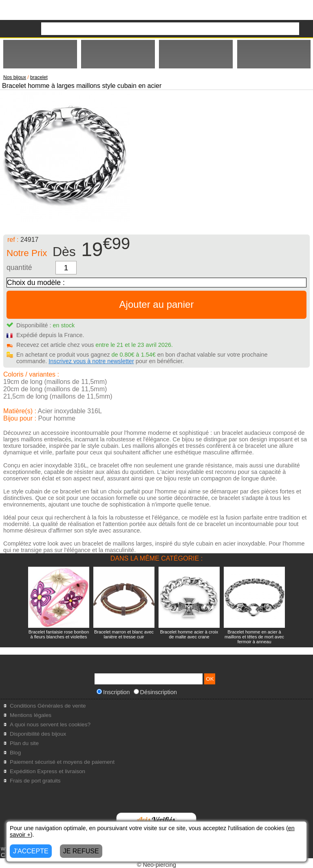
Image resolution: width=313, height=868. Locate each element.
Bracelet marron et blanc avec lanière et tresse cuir (124, 634)
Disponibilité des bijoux (38, 734)
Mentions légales (31, 715)
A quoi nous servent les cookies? (50, 724)
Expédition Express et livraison (47, 771)
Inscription (113, 692)
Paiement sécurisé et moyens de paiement (62, 762)
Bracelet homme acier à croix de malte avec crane (189, 634)
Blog (15, 753)
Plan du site (24, 743)
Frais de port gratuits (35, 781)
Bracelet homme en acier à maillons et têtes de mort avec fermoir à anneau (254, 637)
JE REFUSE (81, 851)
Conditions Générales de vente (48, 706)
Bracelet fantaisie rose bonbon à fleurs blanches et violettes (59, 634)
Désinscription (155, 692)
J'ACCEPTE (31, 851)
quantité (19, 267)
